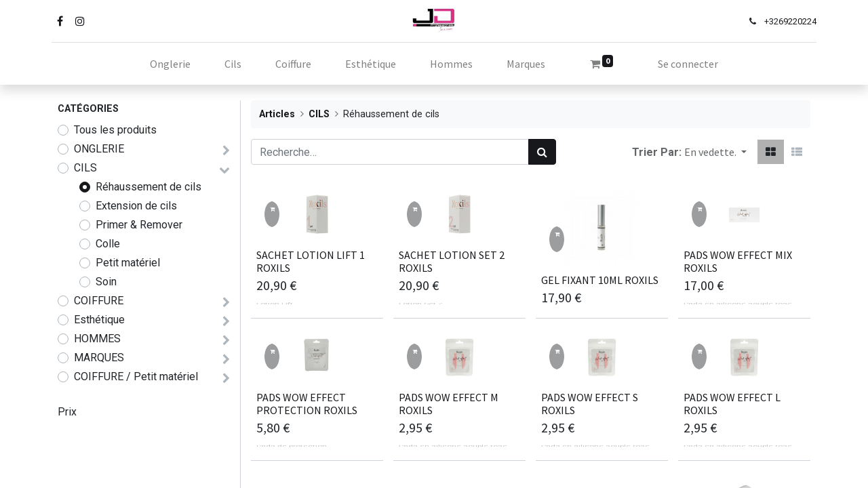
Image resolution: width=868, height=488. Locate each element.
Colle (108, 244)
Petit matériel (128, 263)
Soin (106, 282)
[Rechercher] (542, 152)
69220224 (791, 21)
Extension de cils (136, 206)
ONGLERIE (99, 149)
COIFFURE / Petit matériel (136, 377)
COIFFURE (99, 301)
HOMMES (97, 339)
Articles (277, 114)
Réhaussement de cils (149, 187)
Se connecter (688, 64)
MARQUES (99, 358)
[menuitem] (170, 64)
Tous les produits (115, 130)
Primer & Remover (139, 225)
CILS (85, 168)
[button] (715, 152)
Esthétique (99, 320)
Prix (67, 412)
